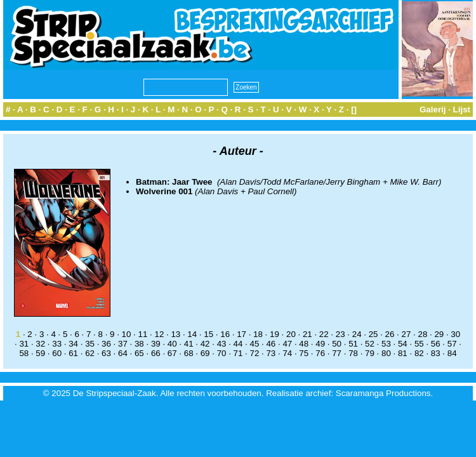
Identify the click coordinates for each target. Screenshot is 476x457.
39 (156, 344)
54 (403, 344)
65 (139, 353)
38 (139, 344)
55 (419, 344)
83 (436, 353)
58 (24, 353)
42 (205, 344)
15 (208, 334)
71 (238, 353)
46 (271, 344)
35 (90, 344)
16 (225, 334)
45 (255, 344)
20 (291, 334)
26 (390, 334)
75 (304, 353)
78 (353, 353)
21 (307, 334)
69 (205, 353)
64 (123, 353)
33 (57, 344)
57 (452, 344)
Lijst (462, 109)
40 (172, 344)
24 (357, 334)
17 (241, 334)
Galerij (433, 109)
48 (304, 344)
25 (374, 334)
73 (271, 353)
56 (436, 344)
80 (386, 353)
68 (189, 353)
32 (40, 344)
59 (40, 353)
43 (222, 344)
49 (320, 344)
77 (337, 353)
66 (156, 353)
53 (386, 344)
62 (90, 353)
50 (337, 344)
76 (320, 353)
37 (123, 344)
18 (258, 334)
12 (159, 334)
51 (353, 344)
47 (287, 344)
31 (24, 344)
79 (370, 353)
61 (73, 353)
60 (57, 353)
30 (455, 334)
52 (370, 344)
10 (127, 334)
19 (274, 334)
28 (422, 334)
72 (255, 353)
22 (324, 334)
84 (452, 353)
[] (354, 109)
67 (172, 353)
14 (192, 334)
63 (106, 353)
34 (73, 344)
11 (143, 334)
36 (106, 344)
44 (238, 344)
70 (222, 353)
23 (340, 334)
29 (439, 334)
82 (419, 353)
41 (189, 344)
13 (175, 334)
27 (407, 334)
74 (287, 353)
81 (403, 353)
